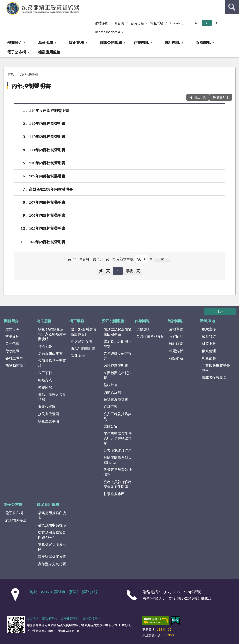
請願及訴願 (112, 392)
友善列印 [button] (223, 97)
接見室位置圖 (49, 414)
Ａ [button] (207, 23)
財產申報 (209, 343)
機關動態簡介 (16, 365)
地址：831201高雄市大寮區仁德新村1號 (64, 592)
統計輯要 (176, 343)
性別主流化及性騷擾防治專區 (118, 331)
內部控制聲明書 (31, 86)
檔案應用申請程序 (52, 525)
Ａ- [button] (196, 23)
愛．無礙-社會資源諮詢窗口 (84, 331)
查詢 (232, 7)
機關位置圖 (47, 407)
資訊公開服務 (111, 42)
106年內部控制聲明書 (47, 215)
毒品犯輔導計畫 (83, 348)
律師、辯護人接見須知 (52, 397)
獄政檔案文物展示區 (52, 547)
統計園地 (172, 42)
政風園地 (203, 42)
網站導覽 (102, 23)
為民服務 (46, 42)
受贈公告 (111, 426)
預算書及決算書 (116, 399)
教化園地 (78, 356)
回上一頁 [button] (200, 97)
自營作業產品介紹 (150, 336)
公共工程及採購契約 (118, 416)
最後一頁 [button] (133, 271)
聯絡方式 (45, 380)
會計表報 (111, 407)
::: (4, 4)
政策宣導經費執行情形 (118, 472)
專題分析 (176, 351)
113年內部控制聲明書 (47, 123)
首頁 (11, 74)
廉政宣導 (209, 329)
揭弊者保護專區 (214, 377)
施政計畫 (111, 385)
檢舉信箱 (32, 619)
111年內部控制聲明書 (47, 150)
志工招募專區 (16, 520)
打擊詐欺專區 (114, 494)
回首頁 (119, 23)
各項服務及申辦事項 (52, 363)
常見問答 (157, 23)
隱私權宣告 (50, 619)
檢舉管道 (209, 336)
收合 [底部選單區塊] (220, 311)
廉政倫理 (209, 351)
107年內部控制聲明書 (47, 202)
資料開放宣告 (91, 619)
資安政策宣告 (70, 619)
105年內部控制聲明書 (47, 228)
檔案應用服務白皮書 (52, 515)
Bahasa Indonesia (107, 32)
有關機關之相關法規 (118, 375)
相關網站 (176, 358)
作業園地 (141, 42)
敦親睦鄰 (45, 387)
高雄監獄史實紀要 (52, 564)
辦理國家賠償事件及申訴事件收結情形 (118, 438)
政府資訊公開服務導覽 (118, 344)
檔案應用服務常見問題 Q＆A (52, 535)
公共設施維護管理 (118, 450)
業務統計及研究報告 (118, 356)
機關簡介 (15, 42)
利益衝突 (209, 358)
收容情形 (176, 336)
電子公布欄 (17, 52)
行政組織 (12, 351)
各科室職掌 (14, 358)
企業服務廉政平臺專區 (216, 368)
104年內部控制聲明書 (47, 242)
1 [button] (118, 271)
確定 (162, 259)
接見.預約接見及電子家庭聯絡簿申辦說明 (52, 334)
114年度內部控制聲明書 (49, 110)
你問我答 (45, 346)
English (175, 23)
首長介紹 (12, 336)
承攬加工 (143, 329)
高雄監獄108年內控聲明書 (51, 189)
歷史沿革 (12, 329)
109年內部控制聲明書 (47, 176)
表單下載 (45, 373)
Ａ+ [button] (217, 23)
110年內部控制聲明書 (47, 163)
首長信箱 (137, 23)
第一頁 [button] (104, 271)
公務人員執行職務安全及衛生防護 (118, 484)
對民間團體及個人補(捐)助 (118, 460)
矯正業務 (76, 42)
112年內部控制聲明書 (47, 136)
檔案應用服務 (49, 52)
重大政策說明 (81, 341)
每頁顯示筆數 (123, 259)
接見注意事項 (49, 421)
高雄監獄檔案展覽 (52, 556)
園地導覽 (176, 329)
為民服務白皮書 (50, 353)
